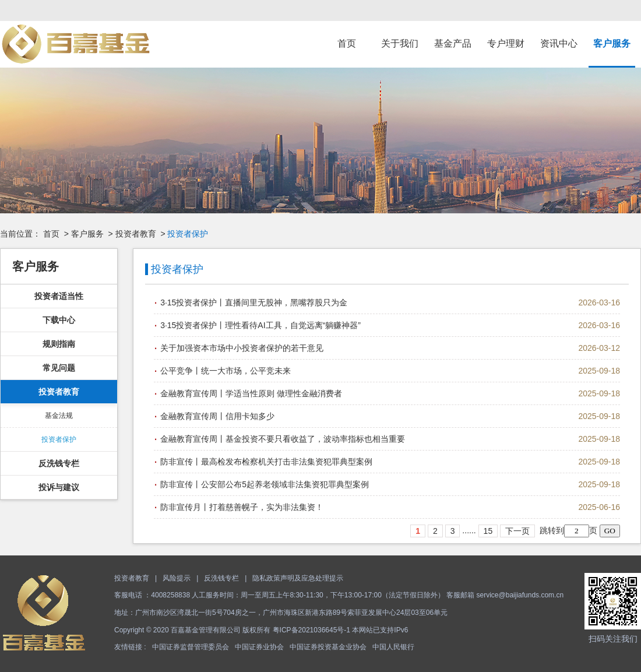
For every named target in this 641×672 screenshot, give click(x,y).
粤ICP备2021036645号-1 (311, 630)
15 (488, 531)
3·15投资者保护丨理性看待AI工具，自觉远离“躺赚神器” (260, 325)
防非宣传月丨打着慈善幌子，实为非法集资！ (242, 507)
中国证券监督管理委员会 (191, 647)
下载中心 (59, 320)
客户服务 (612, 43)
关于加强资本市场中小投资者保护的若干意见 (242, 348)
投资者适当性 (59, 296)
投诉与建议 (59, 487)
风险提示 (177, 578)
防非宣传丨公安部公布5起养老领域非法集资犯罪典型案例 (265, 484)
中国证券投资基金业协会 (328, 647)
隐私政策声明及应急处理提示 (298, 578)
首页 (347, 43)
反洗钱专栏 (59, 463)
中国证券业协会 (259, 647)
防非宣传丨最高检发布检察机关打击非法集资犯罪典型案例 (266, 462)
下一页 (517, 531)
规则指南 (59, 344)
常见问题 (59, 368)
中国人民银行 (393, 647)
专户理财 (506, 43)
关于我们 (400, 43)
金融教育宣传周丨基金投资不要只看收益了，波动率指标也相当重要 (283, 439)
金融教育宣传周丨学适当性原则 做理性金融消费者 (251, 393)
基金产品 (453, 43)
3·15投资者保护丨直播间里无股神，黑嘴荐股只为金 (254, 302)
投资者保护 (59, 439)
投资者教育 (136, 234)
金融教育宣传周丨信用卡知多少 (217, 416)
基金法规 (59, 416)
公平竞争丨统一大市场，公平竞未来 (226, 371)
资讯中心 (559, 43)
